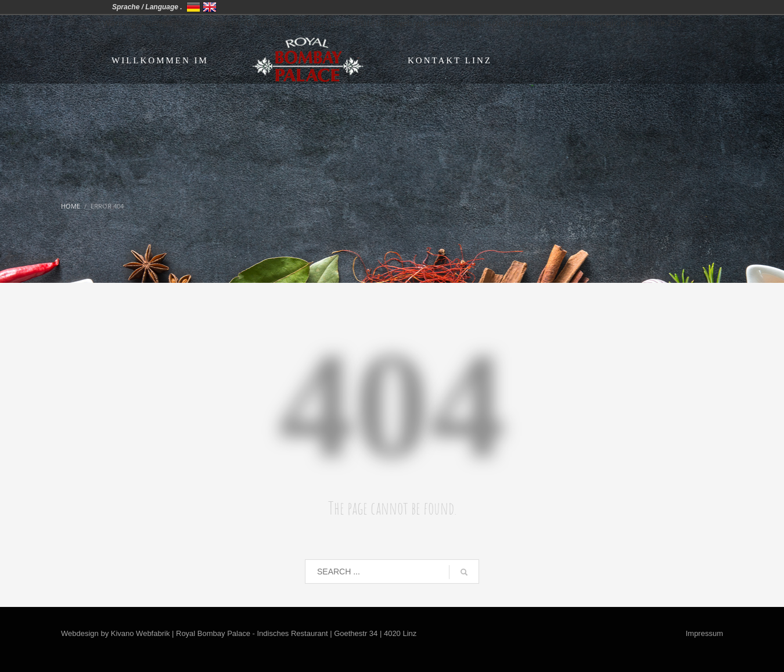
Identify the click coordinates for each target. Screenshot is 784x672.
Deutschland (193, 7)
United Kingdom (210, 7)
